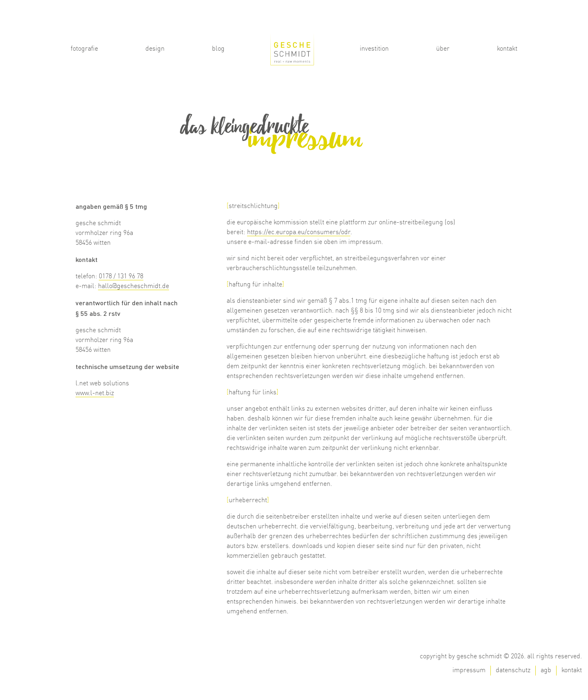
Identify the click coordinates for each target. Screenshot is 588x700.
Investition (374, 49)
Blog (218, 49)
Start (292, 46)
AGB (546, 671)
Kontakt (507, 49)
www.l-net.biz (95, 394)
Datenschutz (513, 671)
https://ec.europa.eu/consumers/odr (299, 233)
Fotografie (84, 49)
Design (155, 49)
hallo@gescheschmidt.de (134, 286)
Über (443, 49)
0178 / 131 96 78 (121, 277)
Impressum (469, 671)
